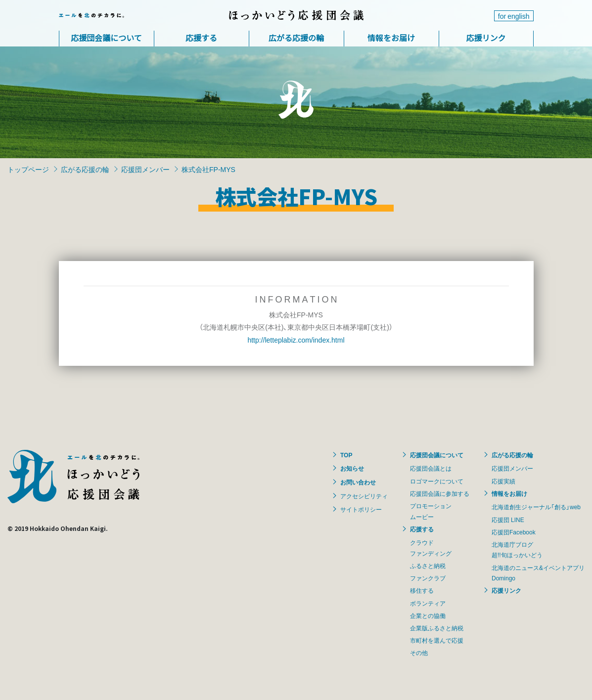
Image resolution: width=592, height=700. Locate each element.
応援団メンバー (145, 169)
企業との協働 (428, 615)
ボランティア (428, 603)
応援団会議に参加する (440, 493)
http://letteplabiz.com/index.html (296, 340)
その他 (419, 653)
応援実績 (503, 481)
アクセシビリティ (364, 496)
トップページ (28, 169)
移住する (422, 590)
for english (514, 16)
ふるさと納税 (428, 566)
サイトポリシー (361, 509)
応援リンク (486, 38)
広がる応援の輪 (296, 38)
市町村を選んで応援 (437, 640)
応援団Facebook (514, 532)
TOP (346, 455)
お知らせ (352, 468)
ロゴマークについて (437, 481)
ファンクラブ (428, 578)
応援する (201, 38)
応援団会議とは (431, 468)
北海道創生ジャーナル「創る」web (536, 507)
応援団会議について (106, 38)
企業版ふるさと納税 (437, 628)
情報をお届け (391, 38)
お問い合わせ (358, 482)
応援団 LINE (508, 520)
